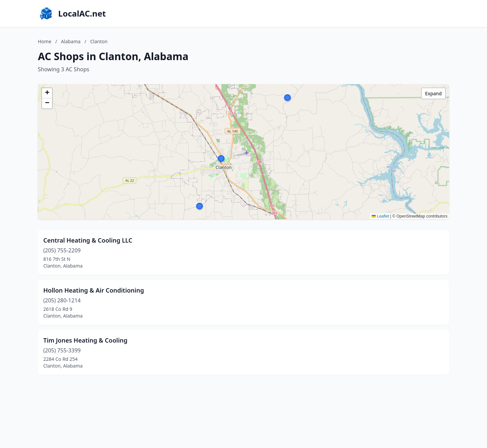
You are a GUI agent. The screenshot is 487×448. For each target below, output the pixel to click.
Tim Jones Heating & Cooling (85, 340)
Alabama (71, 41)
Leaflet (380, 216)
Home (45, 41)
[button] (221, 158)
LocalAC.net (82, 14)
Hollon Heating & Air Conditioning (94, 290)
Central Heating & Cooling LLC (88, 240)
